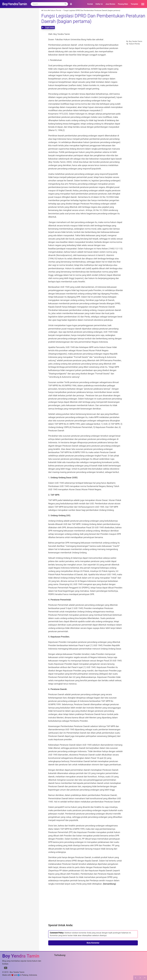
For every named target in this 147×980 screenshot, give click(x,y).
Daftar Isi (99, 4)
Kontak (90, 4)
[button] (142, 4)
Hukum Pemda (134, 44)
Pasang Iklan (123, 4)
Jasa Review (110, 4)
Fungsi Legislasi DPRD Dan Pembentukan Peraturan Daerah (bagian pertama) (93, 19)
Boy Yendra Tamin (136, 41)
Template (134, 4)
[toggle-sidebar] (48, 27)
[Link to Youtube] (6, 968)
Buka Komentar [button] (93, 943)
